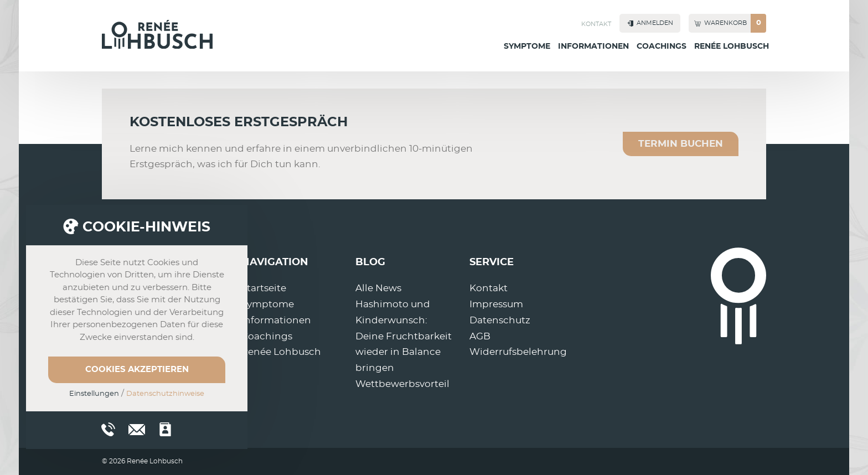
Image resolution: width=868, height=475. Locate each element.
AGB (480, 336)
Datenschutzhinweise (165, 394)
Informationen (593, 47)
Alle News (378, 288)
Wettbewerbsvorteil (402, 384)
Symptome (527, 47)
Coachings (662, 47)
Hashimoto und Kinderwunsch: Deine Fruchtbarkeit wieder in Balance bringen (404, 336)
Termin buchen (681, 144)
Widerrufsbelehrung (518, 352)
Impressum (496, 304)
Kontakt (596, 24)
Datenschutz (500, 320)
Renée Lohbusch (732, 47)
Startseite (264, 288)
